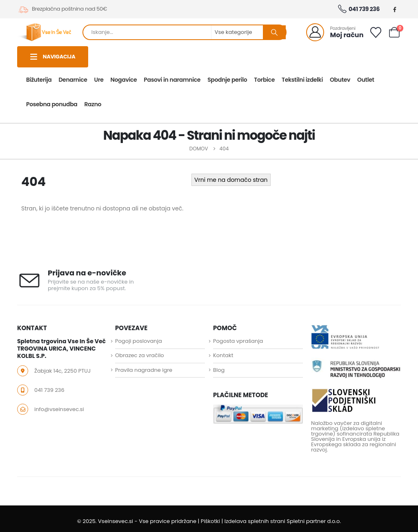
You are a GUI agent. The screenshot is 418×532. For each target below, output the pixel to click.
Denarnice (73, 80)
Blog (219, 370)
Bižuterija (39, 80)
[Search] (274, 32)
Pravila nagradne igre (144, 370)
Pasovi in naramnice (172, 80)
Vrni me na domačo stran (231, 180)
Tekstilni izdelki (302, 80)
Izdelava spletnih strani (255, 521)
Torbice (264, 80)
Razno (93, 104)
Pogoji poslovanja (139, 341)
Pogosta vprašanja (238, 341)
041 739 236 (358, 9)
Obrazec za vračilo (140, 356)
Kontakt (223, 356)
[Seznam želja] (376, 32)
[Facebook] (395, 9)
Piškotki (210, 521)
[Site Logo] (44, 32)
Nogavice (124, 80)
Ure (99, 80)
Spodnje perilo (227, 80)
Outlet (366, 80)
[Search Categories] (238, 32)
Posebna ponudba (52, 104)
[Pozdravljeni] (335, 32)
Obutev (340, 80)
